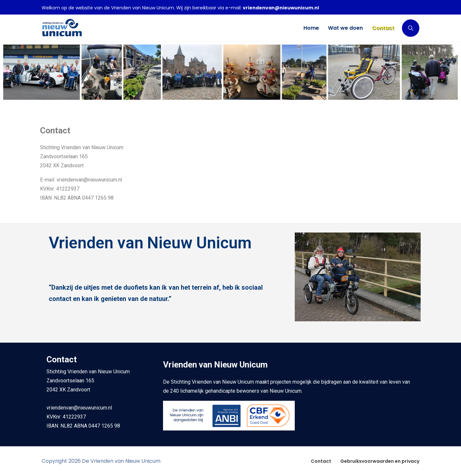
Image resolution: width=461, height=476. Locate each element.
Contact (321, 461)
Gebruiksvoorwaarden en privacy (380, 461)
